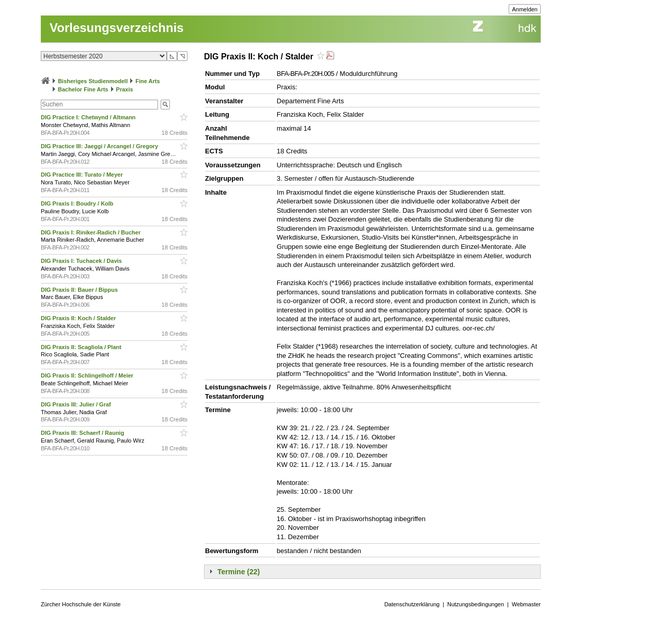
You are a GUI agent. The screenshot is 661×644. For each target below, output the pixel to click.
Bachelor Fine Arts (83, 89)
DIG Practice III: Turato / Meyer (83, 175)
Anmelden (525, 9)
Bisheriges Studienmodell (93, 81)
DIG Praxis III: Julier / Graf (77, 404)
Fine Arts (147, 81)
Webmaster (526, 604)
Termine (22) (239, 572)
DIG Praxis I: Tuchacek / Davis (82, 261)
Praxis (125, 89)
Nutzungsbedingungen (476, 604)
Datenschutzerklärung (412, 604)
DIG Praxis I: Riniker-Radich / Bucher (91, 232)
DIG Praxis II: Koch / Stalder (79, 318)
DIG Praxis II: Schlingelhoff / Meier (88, 375)
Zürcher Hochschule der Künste (81, 604)
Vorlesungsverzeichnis (117, 28)
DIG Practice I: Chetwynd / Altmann (89, 117)
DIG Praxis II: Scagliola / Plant (82, 347)
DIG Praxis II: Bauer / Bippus (80, 290)
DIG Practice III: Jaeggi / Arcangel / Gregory (100, 146)
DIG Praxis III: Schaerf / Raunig (83, 433)
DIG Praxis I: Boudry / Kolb (78, 203)
